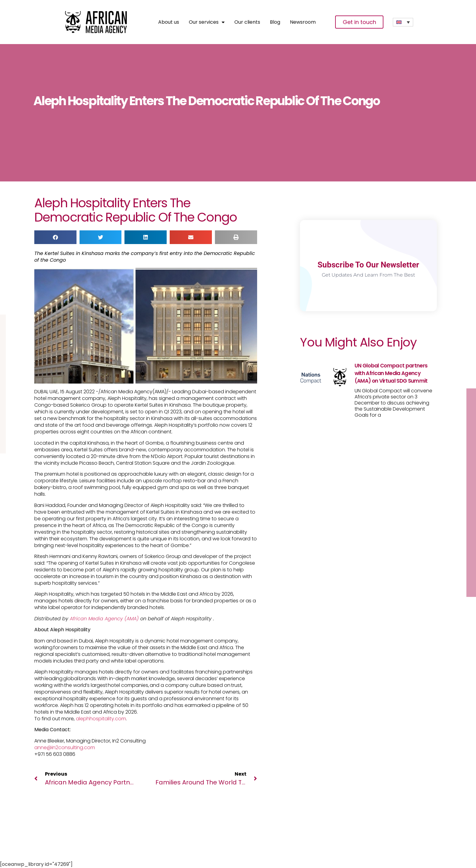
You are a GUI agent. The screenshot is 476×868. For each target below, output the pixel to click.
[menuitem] (403, 22)
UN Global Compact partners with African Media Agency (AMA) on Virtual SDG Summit (391, 373)
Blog (275, 22)
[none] (403, 22)
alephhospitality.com (101, 719)
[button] (55, 237)
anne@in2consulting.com (65, 747)
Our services (207, 22)
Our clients (247, 22)
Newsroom (303, 22)
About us (169, 22)
